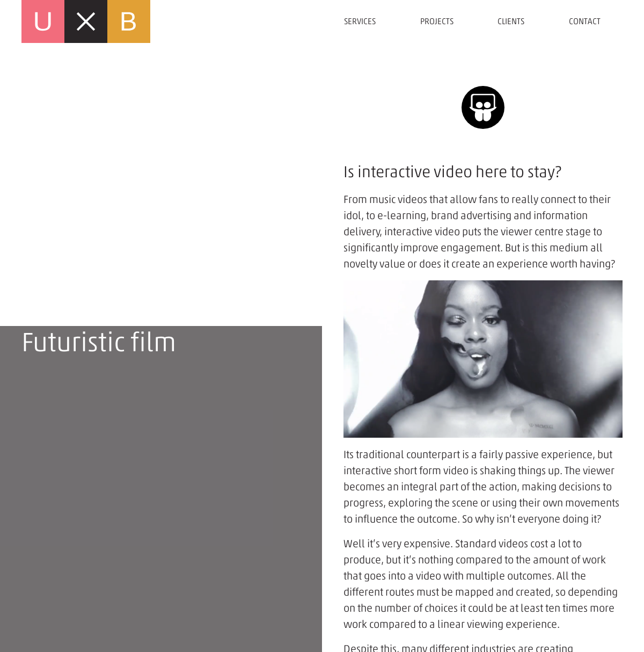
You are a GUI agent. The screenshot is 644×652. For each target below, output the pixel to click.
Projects (437, 21)
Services (360, 21)
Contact (585, 21)
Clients (511, 21)
